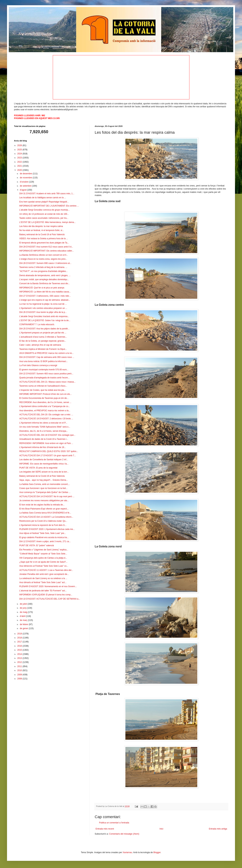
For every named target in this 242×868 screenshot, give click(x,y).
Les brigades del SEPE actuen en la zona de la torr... (44, 472)
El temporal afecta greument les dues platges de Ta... (44, 243)
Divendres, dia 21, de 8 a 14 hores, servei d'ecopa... (44, 431)
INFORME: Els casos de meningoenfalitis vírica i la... (44, 464)
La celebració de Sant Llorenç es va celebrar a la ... (43, 578)
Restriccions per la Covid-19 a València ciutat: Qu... (43, 521)
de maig (24, 612)
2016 (20, 646)
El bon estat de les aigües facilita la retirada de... (42, 505)
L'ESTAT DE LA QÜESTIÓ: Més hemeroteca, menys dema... (48, 222)
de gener (24, 628)
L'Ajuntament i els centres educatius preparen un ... (43, 308)
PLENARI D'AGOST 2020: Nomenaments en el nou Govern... (48, 586)
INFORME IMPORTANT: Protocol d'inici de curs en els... (46, 394)
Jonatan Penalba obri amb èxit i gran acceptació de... (44, 574)
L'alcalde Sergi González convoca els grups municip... (44, 210)
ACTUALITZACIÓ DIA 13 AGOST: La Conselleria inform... (46, 517)
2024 (20, 154)
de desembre (26, 174)
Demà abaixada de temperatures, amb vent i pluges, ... (45, 275)
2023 (20, 158)
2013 (20, 658)
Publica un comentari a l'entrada (114, 823)
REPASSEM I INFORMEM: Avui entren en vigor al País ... (46, 443)
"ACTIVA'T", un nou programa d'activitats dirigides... (43, 271)
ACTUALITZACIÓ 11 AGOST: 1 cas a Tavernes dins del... (46, 570)
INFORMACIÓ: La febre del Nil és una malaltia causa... (45, 292)
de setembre (26, 186)
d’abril (23, 616)
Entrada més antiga (218, 829)
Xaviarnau (127, 852)
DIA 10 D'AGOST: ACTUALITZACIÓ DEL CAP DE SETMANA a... (50, 599)
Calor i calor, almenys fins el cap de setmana (40, 345)
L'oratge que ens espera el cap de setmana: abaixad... (45, 300)
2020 (20, 170)
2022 (20, 162)
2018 (20, 638)
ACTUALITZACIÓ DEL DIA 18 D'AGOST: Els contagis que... (47, 435)
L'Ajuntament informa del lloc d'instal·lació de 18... (43, 447)
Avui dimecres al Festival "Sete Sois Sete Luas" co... (44, 566)
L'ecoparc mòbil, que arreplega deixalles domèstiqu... (44, 279)
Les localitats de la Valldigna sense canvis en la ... (43, 198)
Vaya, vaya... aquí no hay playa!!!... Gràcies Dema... (44, 480)
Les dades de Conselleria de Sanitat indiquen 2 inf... (44, 460)
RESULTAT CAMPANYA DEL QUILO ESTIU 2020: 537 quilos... (49, 451)
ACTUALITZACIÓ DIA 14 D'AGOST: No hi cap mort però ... (47, 496)
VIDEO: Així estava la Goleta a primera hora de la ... (44, 239)
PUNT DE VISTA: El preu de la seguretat (38, 468)
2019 (20, 634)
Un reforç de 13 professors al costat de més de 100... (44, 214)
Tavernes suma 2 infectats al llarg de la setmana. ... (43, 267)
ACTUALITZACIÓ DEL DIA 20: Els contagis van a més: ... (46, 415)
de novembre (26, 178)
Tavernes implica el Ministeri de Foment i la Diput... (43, 349)
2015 (20, 650)
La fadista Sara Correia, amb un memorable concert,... (45, 484)
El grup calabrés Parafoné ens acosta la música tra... (44, 537)
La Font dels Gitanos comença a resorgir (38, 365)
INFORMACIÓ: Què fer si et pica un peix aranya (42, 288)
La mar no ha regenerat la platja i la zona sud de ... (43, 304)
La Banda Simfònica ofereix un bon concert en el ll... (44, 255)
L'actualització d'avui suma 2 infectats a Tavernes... (43, 337)
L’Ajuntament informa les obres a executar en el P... (43, 423)
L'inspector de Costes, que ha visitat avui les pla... (43, 390)
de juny (23, 608)
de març (24, 620)
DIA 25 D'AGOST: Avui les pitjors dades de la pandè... (44, 329)
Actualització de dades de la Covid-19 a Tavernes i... (44, 439)
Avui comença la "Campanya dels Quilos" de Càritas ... (45, 492)
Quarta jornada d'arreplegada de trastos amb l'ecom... (44, 378)
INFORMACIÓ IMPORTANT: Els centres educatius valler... (46, 251)
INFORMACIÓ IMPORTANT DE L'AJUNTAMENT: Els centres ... (49, 206)
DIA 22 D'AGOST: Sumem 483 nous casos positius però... (46, 374)
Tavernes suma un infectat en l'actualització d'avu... (43, 386)
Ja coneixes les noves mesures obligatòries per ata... (44, 500)
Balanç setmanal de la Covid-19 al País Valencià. (42, 476)
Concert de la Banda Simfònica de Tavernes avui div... (44, 283)
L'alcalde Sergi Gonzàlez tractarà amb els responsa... (44, 316)
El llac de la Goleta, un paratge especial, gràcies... (43, 341)
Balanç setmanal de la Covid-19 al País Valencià (42, 234)
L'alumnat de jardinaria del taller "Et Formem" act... (43, 591)
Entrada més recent (105, 829)
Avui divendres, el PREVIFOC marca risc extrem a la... (45, 411)
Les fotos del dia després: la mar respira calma (41, 226)
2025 (20, 150)
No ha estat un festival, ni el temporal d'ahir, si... (42, 230)
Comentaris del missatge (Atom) (124, 834)
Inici (161, 829)
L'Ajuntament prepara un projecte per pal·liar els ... (43, 333)
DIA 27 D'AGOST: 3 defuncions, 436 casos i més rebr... (45, 296)
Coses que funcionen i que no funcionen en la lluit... (43, 488)
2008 (20, 679)
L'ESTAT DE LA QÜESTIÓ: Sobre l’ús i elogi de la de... (45, 320)
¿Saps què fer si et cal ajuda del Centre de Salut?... (43, 562)
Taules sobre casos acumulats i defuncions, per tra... (44, 218)
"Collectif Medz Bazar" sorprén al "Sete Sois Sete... (43, 554)
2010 (20, 670)
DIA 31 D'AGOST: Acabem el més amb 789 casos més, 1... (47, 194)
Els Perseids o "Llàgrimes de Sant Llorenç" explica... (44, 550)
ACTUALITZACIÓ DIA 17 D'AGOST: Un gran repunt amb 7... (48, 456)
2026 (20, 145)
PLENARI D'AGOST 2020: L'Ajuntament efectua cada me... (47, 529)
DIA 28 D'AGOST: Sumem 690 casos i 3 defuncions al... (45, 263)
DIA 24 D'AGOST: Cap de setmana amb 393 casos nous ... (47, 357)
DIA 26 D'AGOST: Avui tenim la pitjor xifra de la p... (43, 312)
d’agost (23, 190)
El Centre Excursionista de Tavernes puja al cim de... (44, 398)
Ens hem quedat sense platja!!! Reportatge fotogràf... (44, 202)
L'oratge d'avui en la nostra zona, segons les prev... (43, 259)
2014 (20, 654)
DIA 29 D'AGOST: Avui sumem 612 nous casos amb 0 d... (46, 247)
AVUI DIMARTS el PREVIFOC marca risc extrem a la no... (46, 353)
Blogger (157, 852)
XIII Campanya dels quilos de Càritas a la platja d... (43, 558)
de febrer (24, 624)
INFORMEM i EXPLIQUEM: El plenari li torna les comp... (46, 595)
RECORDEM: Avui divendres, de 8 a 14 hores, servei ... (45, 402)
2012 (20, 662)
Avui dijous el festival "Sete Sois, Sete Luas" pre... (43, 533)
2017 (20, 642)
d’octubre (24, 182)
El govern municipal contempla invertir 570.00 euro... (44, 370)
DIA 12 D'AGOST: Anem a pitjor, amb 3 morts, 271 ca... (45, 541)
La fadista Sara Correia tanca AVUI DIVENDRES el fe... (45, 513)
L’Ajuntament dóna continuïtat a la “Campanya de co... (45, 406)
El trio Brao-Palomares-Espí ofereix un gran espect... (44, 509)
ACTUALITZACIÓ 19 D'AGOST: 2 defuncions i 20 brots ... (46, 419)
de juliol (24, 604)
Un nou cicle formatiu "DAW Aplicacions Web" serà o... (45, 427)
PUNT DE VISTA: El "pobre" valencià (37, 545)
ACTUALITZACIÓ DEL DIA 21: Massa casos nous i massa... (47, 382)
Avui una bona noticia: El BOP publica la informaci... (43, 361)
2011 (20, 666)
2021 (20, 166)
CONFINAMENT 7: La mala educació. (37, 324)
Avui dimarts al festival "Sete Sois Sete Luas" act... (43, 582)
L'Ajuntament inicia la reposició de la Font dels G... (43, 525)
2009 (20, 675)
